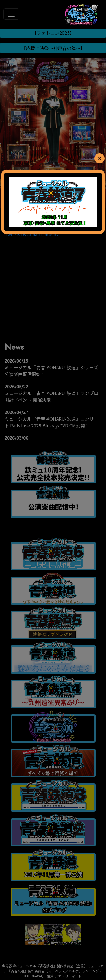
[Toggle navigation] (11, 14)
